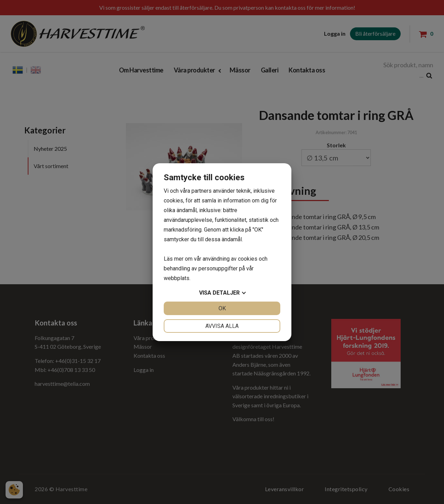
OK (222, 308)
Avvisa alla (222, 326)
